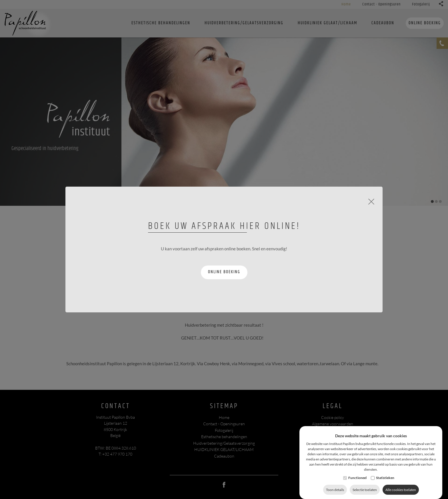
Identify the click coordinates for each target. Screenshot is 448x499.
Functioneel (357, 482)
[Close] (371, 201)
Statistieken (385, 482)
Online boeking (224, 272)
